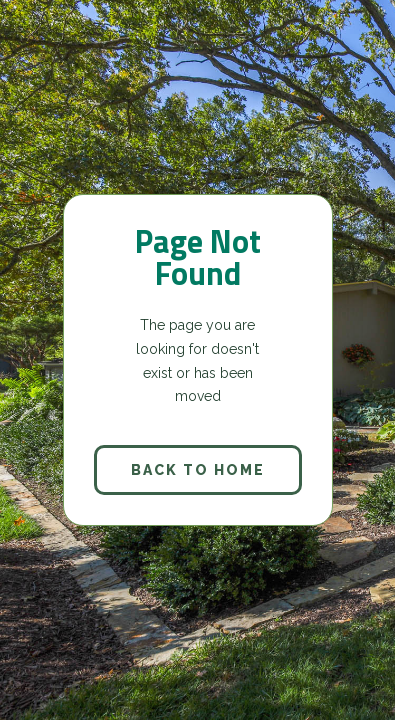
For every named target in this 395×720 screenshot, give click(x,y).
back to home (198, 470)
